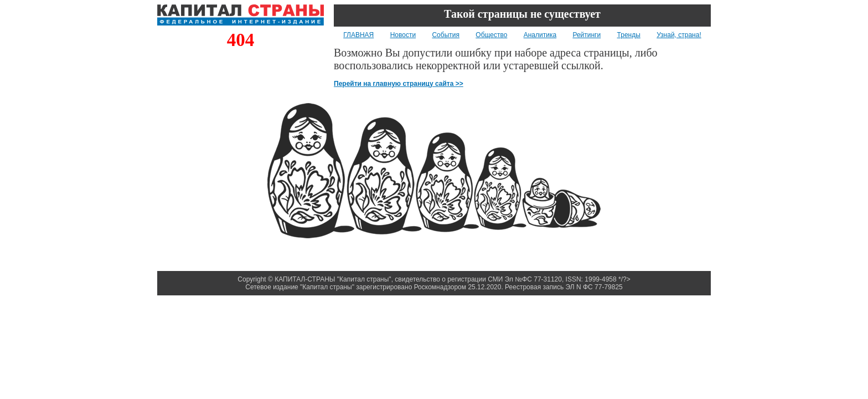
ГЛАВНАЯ (358, 35)
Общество (491, 35)
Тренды (629, 35)
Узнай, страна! (679, 35)
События (446, 35)
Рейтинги (587, 35)
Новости (403, 35)
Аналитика (540, 35)
